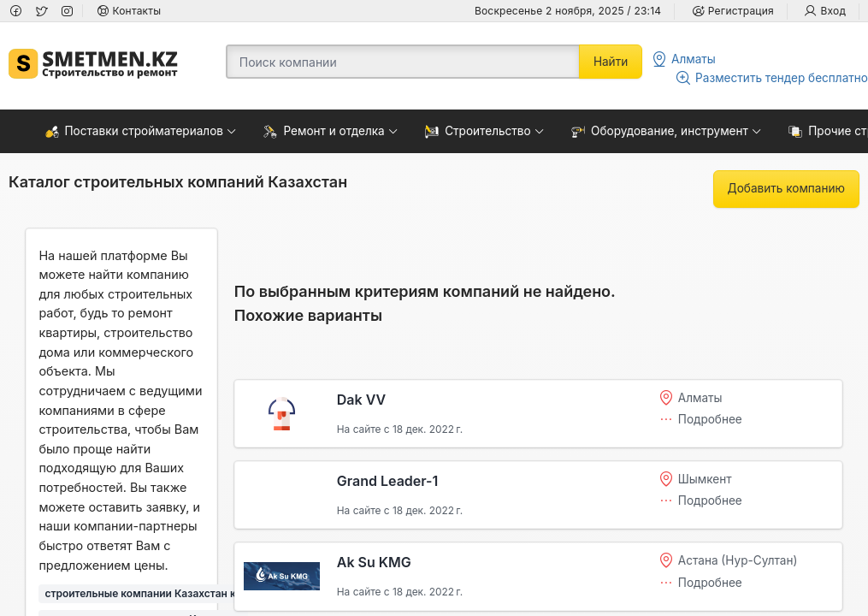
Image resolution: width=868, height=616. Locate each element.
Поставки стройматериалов (135, 131)
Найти (611, 62)
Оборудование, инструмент (660, 131)
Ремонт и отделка (324, 131)
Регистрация (732, 11)
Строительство (478, 131)
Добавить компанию (786, 188)
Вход (825, 11)
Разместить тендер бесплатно (771, 78)
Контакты (129, 11)
